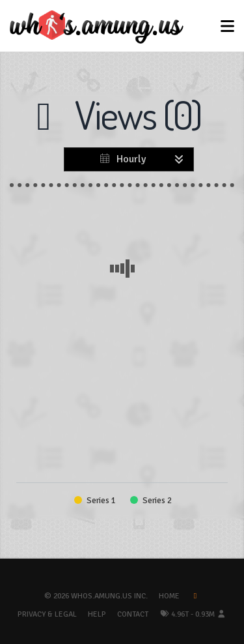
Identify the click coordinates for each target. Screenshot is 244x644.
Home (169, 596)
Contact (133, 614)
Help (97, 614)
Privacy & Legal (47, 614)
